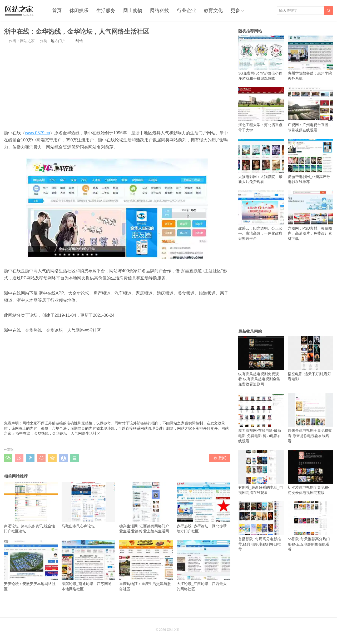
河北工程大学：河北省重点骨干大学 (261, 110)
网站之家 (173, 630)
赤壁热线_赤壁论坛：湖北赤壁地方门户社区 (204, 508)
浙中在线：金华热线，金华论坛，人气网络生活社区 (58, 433)
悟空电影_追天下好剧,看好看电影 (311, 358)
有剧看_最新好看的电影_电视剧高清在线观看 (261, 472)
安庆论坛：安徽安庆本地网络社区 (31, 565)
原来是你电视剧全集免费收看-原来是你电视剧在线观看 (311, 418)
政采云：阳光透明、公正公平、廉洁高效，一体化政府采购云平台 (261, 216)
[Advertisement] (117, 86)
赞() (220, 458)
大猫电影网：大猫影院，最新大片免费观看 (261, 161)
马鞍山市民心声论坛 (88, 505)
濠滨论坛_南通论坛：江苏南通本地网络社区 (88, 565)
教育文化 (213, 11)
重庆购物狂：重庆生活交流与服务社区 (146, 565)
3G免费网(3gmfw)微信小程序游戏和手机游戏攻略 (261, 58)
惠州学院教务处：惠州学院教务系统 (311, 58)
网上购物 (133, 11)
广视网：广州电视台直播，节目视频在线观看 (311, 110)
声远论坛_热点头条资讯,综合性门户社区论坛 (31, 508)
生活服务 (106, 11)
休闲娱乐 (79, 11)
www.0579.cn (38, 133)
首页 (57, 11)
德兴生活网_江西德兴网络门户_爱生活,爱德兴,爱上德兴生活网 (146, 508)
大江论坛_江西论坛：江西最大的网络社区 (204, 565)
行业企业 (186, 11)
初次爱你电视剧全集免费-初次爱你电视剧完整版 (311, 472)
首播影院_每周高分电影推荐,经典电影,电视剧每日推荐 (261, 526)
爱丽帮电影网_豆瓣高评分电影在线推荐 (311, 161)
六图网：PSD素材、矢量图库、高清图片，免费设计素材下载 (311, 216)
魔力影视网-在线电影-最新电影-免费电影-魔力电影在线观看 (261, 418)
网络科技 (160, 11)
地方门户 (58, 41)
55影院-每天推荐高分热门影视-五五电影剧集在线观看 (311, 526)
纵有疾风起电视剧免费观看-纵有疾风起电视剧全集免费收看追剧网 (261, 361)
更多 (235, 11)
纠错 (79, 41)
